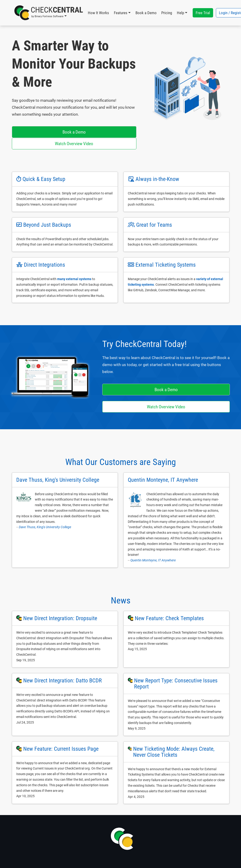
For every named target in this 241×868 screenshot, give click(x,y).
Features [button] (121, 13)
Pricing (167, 13)
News (121, 600)
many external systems (74, 279)
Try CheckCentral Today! (144, 344)
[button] (49, 13)
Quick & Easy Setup (44, 179)
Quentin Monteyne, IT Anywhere (153, 560)
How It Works (98, 13)
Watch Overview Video (74, 144)
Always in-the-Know (157, 179)
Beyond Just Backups (47, 225)
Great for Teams (154, 225)
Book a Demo (146, 13)
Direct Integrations (45, 265)
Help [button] (180, 13)
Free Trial (203, 13)
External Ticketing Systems (166, 265)
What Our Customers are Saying (121, 462)
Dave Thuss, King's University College (45, 527)
